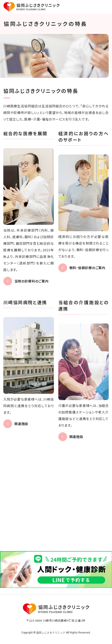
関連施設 (21, 424)
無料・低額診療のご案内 (87, 268)
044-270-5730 (60, 529)
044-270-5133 (60, 506)
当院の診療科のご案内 (31, 281)
